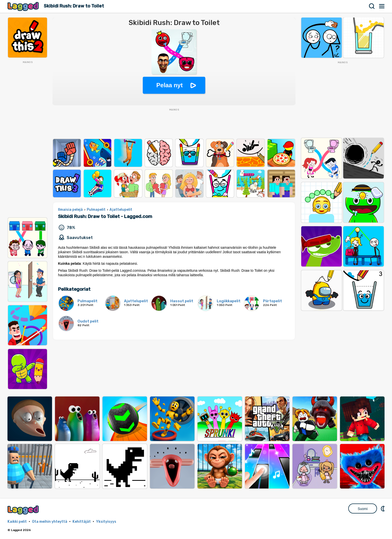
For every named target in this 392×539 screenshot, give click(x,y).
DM (383, 508)
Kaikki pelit (17, 522)
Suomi (363, 509)
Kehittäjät (82, 522)
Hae (372, 6)
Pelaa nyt (169, 85)
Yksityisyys (106, 522)
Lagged (24, 6)
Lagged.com (24, 510)
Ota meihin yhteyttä (50, 522)
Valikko (382, 6)
